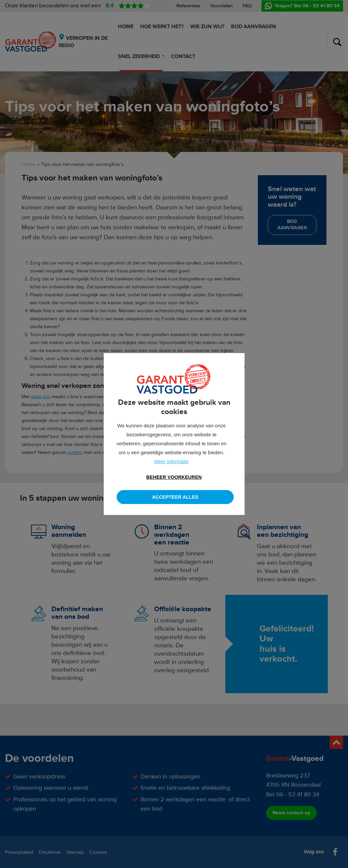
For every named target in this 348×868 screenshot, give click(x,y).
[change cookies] (174, 477)
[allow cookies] (175, 497)
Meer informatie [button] (171, 461)
